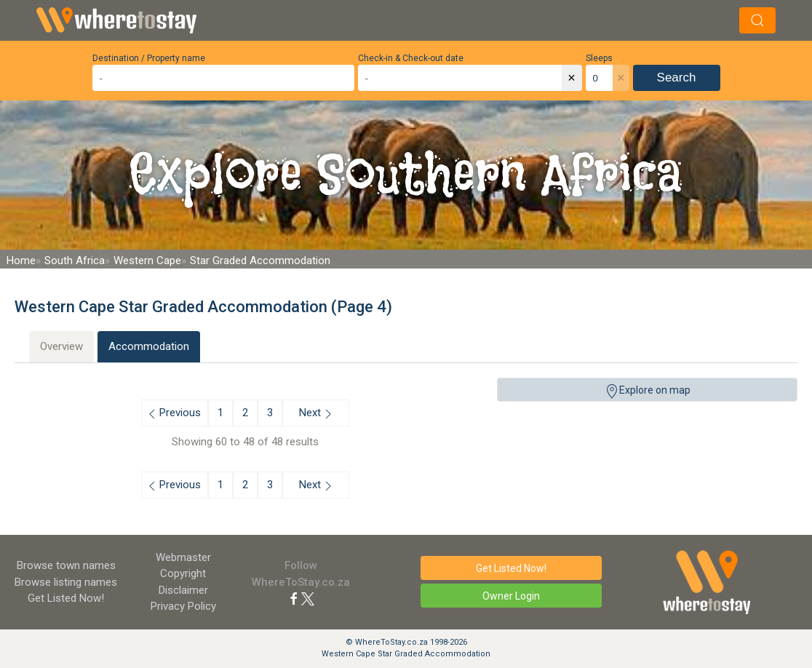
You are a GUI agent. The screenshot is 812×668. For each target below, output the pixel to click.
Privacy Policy (183, 606)
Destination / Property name (149, 58)
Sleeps (599, 58)
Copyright (183, 573)
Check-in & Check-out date (411, 58)
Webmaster (183, 557)
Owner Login (511, 596)
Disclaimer (183, 590)
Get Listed (66, 598)
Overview (61, 346)
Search (677, 77)
